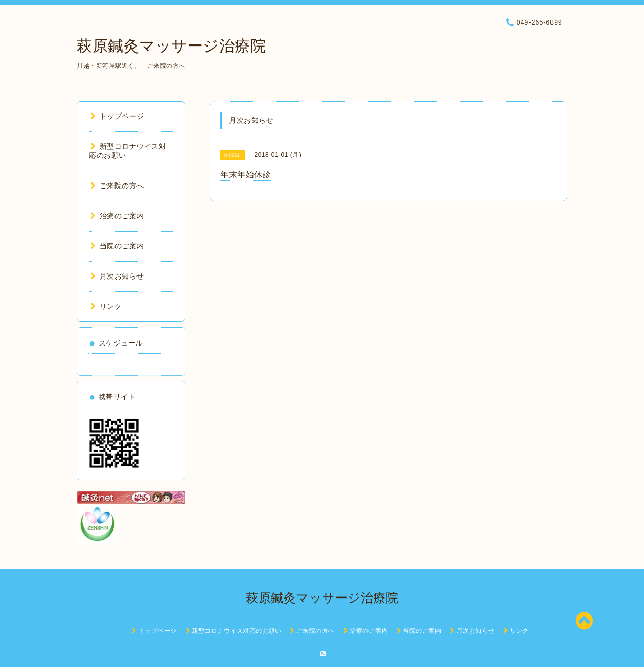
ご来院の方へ (117, 186)
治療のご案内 (117, 216)
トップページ (117, 116)
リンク (106, 306)
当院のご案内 (117, 246)
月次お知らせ (117, 276)
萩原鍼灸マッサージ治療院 (171, 46)
